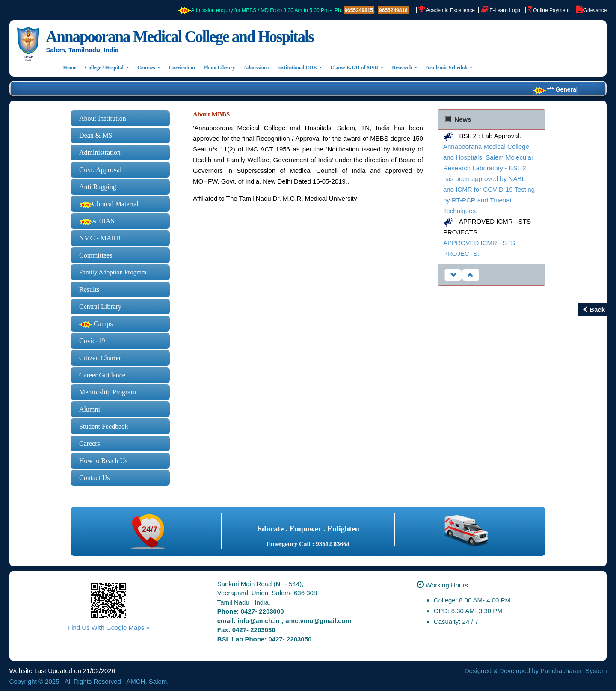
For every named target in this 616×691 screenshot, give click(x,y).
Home (72, 67)
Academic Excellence (450, 10)
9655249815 (359, 10)
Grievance (595, 10)
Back (594, 310)
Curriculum (182, 68)
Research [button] (403, 68)
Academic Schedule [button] (447, 68)
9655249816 (393, 10)
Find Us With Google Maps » (109, 627)
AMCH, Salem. (147, 681)
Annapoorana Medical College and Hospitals (180, 37)
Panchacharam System (573, 671)
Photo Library (219, 68)
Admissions (256, 68)
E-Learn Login (505, 10)
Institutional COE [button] (298, 68)
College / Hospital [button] (105, 68)
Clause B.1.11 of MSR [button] (355, 68)
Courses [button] (147, 68)
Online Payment (551, 10)
